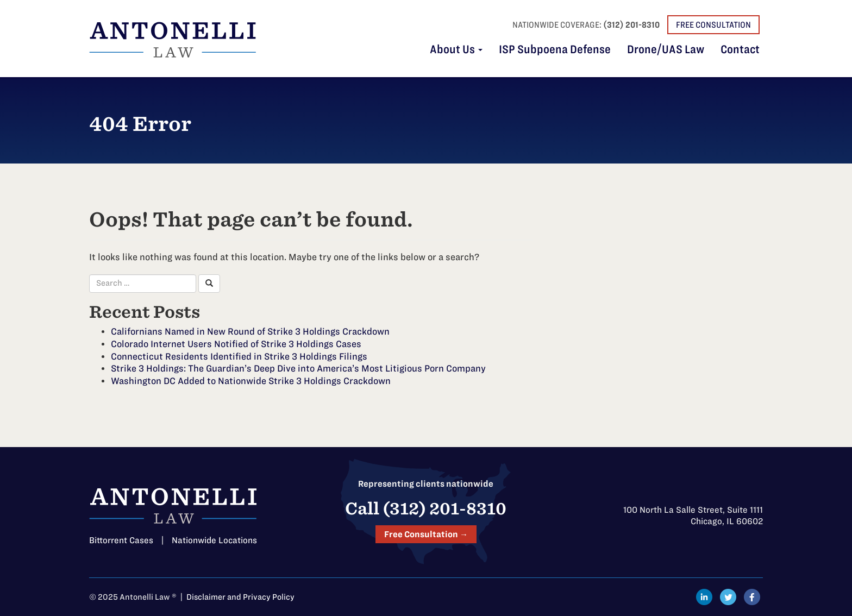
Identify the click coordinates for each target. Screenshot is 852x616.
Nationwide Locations (214, 540)
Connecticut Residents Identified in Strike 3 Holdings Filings (239, 356)
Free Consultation (713, 25)
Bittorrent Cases (121, 540)
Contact (740, 50)
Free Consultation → (426, 534)
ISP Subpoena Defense (555, 50)
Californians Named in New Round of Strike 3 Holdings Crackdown (250, 331)
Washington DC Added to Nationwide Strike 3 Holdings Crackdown (251, 381)
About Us (456, 50)
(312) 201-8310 (631, 25)
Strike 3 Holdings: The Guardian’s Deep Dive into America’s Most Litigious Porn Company (298, 368)
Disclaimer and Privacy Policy (240, 597)
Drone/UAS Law (666, 50)
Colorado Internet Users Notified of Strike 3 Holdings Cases (236, 344)
